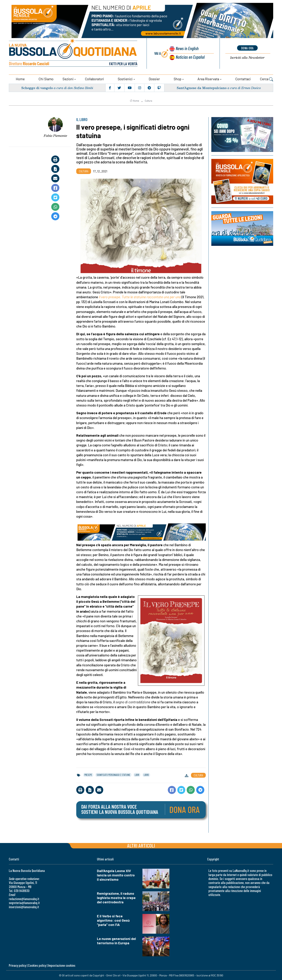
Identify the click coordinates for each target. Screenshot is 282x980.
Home (20, 79)
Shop (178, 79)
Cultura (148, 100)
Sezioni (68, 79)
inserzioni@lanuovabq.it (24, 906)
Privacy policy (17, 965)
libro (146, 774)
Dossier (154, 79)
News (187, 49)
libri (137, 774)
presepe (88, 774)
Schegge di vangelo (37, 87)
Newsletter (247, 58)
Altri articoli (141, 845)
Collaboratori (94, 79)
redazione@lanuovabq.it (24, 898)
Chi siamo (46, 79)
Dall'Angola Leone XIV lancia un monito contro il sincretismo (116, 875)
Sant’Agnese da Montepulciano (201, 87)
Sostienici (125, 79)
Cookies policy (37, 965)
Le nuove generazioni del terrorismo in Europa (116, 940)
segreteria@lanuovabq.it (24, 903)
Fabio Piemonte (55, 135)
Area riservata (208, 79)
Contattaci (243, 79)
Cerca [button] (267, 79)
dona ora (247, 48)
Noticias (190, 57)
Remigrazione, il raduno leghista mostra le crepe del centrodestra (116, 897)
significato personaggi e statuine (113, 774)
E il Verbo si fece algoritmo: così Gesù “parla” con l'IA (113, 920)
